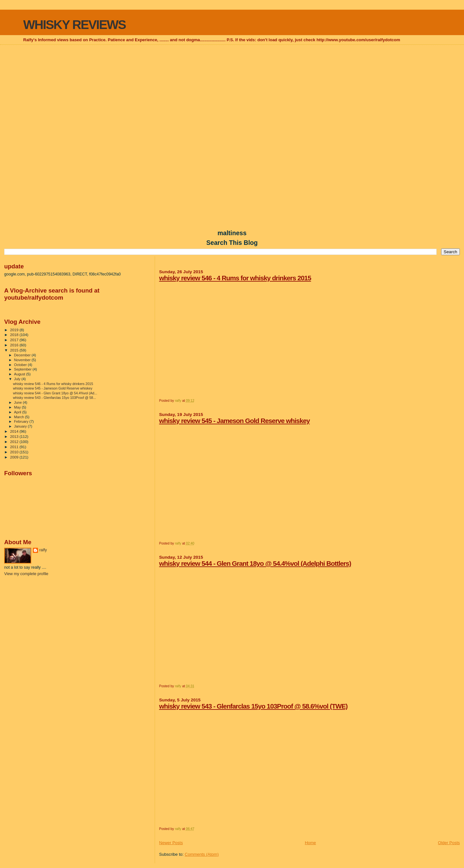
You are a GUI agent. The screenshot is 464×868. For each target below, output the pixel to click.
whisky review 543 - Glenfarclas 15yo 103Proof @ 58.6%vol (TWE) (253, 706)
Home (310, 843)
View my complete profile (26, 574)
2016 (15, 345)
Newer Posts (171, 843)
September (24, 369)
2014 (15, 431)
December (23, 355)
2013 (15, 436)
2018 (15, 335)
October (21, 365)
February (22, 421)
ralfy (43, 550)
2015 (15, 350)
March (20, 417)
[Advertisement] (232, 92)
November (23, 360)
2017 (15, 340)
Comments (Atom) (202, 854)
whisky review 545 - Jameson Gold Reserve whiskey (235, 421)
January (21, 426)
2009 (15, 457)
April (18, 412)
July (18, 379)
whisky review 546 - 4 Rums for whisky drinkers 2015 (235, 278)
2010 (15, 452)
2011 (15, 447)
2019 (15, 330)
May (18, 407)
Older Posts (449, 843)
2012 (15, 442)
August (20, 374)
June (19, 402)
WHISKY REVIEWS (74, 25)
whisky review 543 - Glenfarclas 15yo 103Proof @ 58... (54, 398)
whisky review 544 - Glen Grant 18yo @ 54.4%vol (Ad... (55, 393)
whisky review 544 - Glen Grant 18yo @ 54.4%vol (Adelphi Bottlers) (255, 563)
